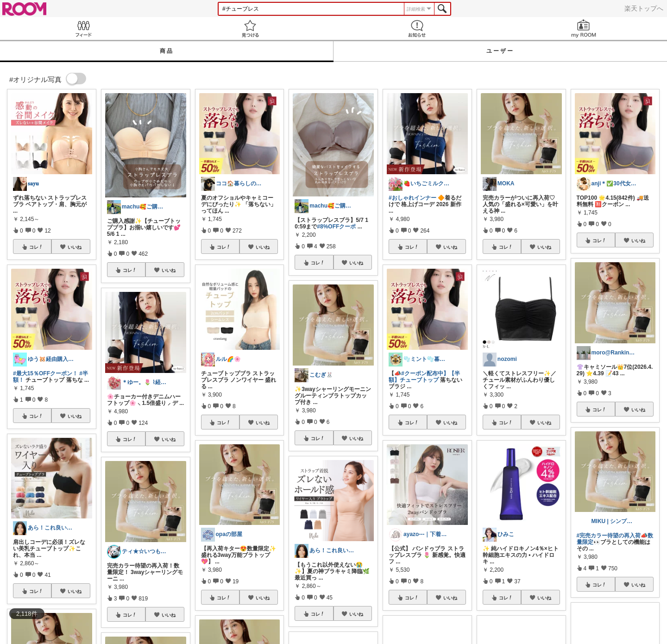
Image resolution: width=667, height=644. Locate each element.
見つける (250, 28)
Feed (83, 28)
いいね (75, 247)
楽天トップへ (644, 8)
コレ (36, 247)
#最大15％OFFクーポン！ (45, 373)
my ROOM (584, 28)
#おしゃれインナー (412, 198)
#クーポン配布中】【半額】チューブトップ (424, 377)
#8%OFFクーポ (336, 227)
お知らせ (417, 28)
